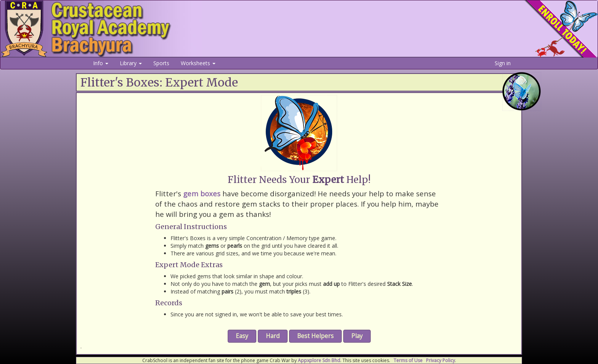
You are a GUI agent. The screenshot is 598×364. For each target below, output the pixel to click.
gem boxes (202, 193)
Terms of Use (408, 360)
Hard (273, 336)
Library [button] (131, 63)
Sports (161, 63)
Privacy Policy (440, 360)
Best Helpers (315, 336)
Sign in (503, 63)
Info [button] (101, 63)
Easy (242, 336)
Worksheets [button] (198, 63)
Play (357, 336)
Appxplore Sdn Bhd (319, 360)
